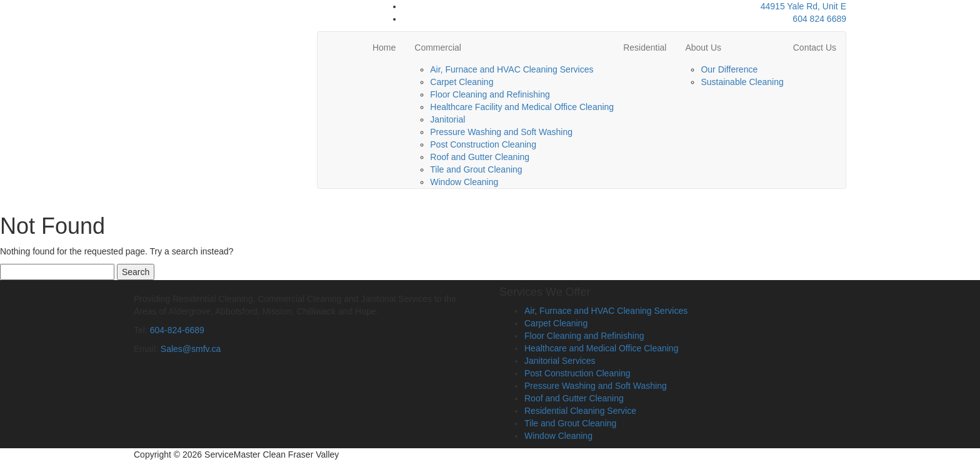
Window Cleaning (464, 182)
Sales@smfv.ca (191, 349)
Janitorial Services (560, 361)
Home (384, 48)
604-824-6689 (177, 330)
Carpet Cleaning (462, 82)
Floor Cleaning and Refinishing (490, 94)
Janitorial (447, 119)
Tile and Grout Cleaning (476, 169)
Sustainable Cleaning (742, 82)
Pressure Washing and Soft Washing (501, 132)
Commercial (438, 48)
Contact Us (815, 48)
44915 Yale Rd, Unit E (803, 6)
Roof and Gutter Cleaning (480, 157)
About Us (703, 48)
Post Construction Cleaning (483, 144)
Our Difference (729, 69)
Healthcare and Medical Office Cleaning (601, 348)
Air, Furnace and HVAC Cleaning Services (512, 69)
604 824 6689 (819, 19)
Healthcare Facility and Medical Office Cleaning (522, 107)
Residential (645, 48)
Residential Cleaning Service (580, 411)
